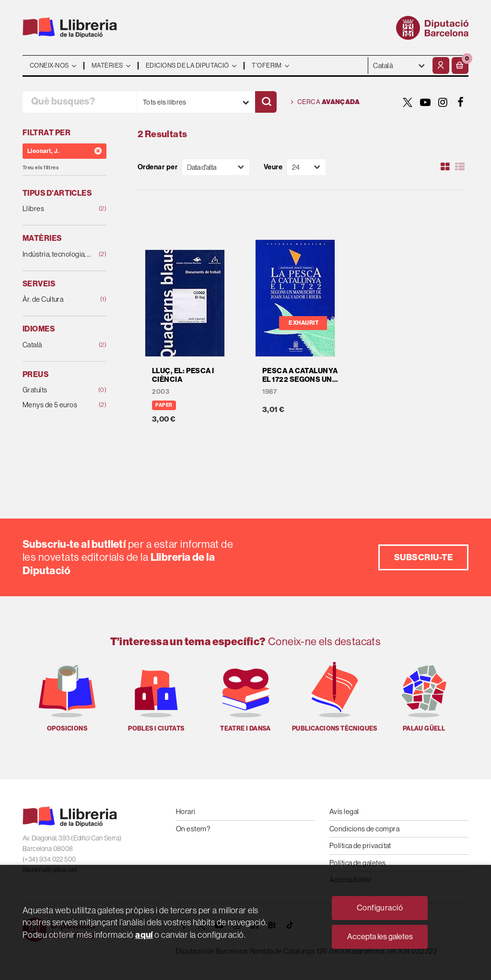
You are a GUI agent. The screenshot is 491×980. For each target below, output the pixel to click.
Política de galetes (358, 863)
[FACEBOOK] (461, 102)
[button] (460, 65)
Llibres (57, 209)
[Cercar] (266, 102)
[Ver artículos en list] (460, 167)
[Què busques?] (80, 102)
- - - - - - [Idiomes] (399, 65)
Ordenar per (158, 167)
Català (57, 345)
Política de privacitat (360, 845)
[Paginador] (306, 167)
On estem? (193, 829)
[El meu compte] (441, 65)
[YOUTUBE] (425, 102)
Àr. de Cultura (57, 300)
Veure (273, 167)
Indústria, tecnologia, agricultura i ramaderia (57, 254)
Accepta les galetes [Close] (380, 937)
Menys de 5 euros (57, 405)
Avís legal (344, 811)
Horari (186, 811)
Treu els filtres (41, 168)
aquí (144, 935)
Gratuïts (57, 390)
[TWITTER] (408, 102)
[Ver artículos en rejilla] (445, 167)
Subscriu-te (423, 557)
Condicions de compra (364, 829)
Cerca (325, 102)
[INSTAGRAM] (443, 102)
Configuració (380, 908)
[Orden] (216, 167)
